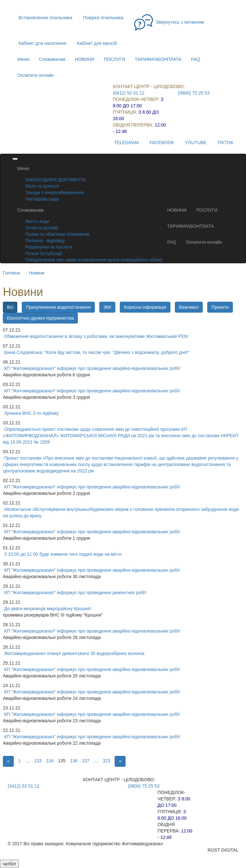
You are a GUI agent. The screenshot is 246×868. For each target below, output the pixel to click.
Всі (10, 307)
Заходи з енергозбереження (54, 192)
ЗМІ (107, 307)
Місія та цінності (42, 186)
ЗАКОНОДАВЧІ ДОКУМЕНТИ (56, 180)
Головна (11, 273)
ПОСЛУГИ (114, 59)
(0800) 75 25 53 (194, 93)
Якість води (37, 221)
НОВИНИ (85, 59)
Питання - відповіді (45, 241)
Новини (37, 273)
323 (107, 761)
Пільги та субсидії (44, 253)
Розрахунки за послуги (49, 247)
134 (50, 761)
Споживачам (52, 59)
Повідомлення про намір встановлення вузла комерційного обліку (94, 260)
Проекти (220, 307)
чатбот (9, 864)
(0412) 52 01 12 (129, 93)
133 (38, 761)
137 (86, 761)
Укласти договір (42, 228)
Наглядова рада (42, 199)
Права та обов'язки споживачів (57, 234)
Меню (23, 59)
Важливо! (189, 307)
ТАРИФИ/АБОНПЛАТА (158, 59)
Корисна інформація (145, 307)
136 (74, 761)
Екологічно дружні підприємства (40, 318)
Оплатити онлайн (36, 75)
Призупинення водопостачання (58, 307)
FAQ (195, 59)
